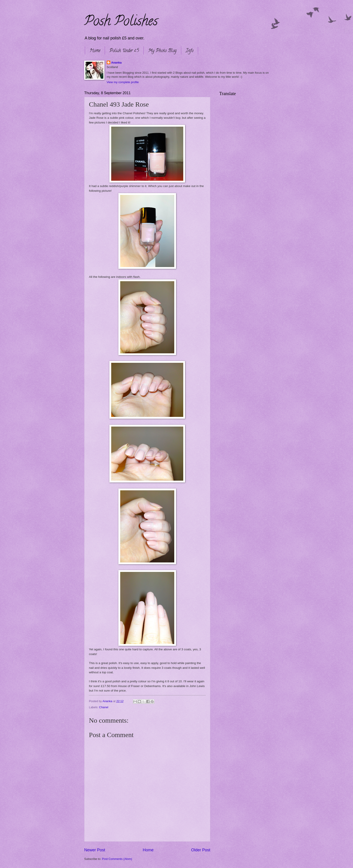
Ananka (117, 63)
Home (95, 51)
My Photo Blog (162, 51)
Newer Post (95, 850)
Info (190, 51)
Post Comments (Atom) (117, 859)
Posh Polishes (121, 22)
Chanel (104, 707)
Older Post (201, 850)
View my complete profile (123, 82)
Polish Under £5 (124, 51)
